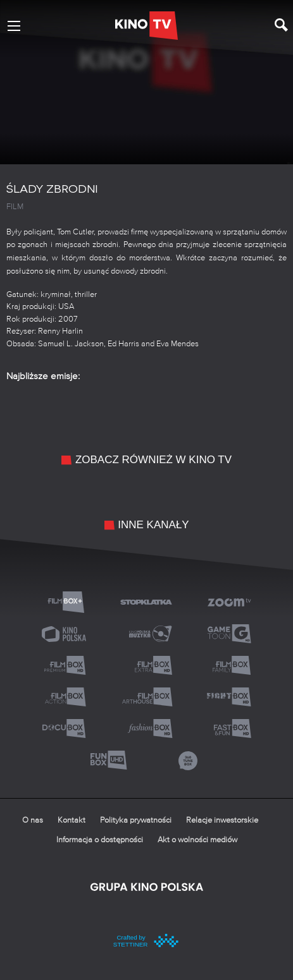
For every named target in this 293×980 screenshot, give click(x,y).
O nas (33, 820)
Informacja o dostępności (100, 840)
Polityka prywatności (136, 820)
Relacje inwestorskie (222, 820)
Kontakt (72, 820)
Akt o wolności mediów (197, 840)
